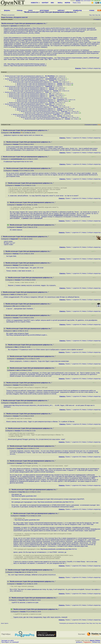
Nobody (52, 89)
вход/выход (77, 10)
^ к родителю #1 (76, 153)
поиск (30, 10)
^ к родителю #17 (76, 221)
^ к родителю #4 (76, 311)
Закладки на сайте (7, 641)
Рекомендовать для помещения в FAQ (68, 623)
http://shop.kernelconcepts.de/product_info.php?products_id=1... (33, 405)
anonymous (61, 100)
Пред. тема (92, 623)
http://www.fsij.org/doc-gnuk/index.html (24, 496)
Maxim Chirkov (95, 641)
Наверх (84, 138)
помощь (20, 10)
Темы (88, 623)
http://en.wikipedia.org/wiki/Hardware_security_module (22, 33)
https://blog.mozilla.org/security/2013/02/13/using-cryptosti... (52, 28)
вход (82, 1)
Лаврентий (49, 86)
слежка (92, 10)
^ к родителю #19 (76, 594)
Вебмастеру (96, 642)
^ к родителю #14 (76, 442)
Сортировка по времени (91, 125)
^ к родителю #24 (76, 605)
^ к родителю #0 (76, 138)
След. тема (98, 623)
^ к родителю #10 (76, 352)
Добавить (79, 642)
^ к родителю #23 (76, 509)
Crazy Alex (49, 104)
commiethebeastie (51, 79)
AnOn (47, 92)
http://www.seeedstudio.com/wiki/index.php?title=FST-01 (56, 502)
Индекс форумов (82, 623)
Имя (54, 98)
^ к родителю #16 (76, 198)
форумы (7, 10)
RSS (99, 125)
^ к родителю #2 (76, 179)
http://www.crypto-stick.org (51, 31)
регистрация (87, 1)
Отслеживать (97, 19)
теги (79, 3)
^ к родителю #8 (76, 288)
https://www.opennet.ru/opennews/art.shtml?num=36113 (28, 66)
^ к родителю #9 (76, 424)
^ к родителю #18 (76, 457)
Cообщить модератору (94, 68)
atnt (50, 97)
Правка (84, 68)
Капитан (52, 88)
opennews (14, 26)
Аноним (52, 77)
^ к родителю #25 (76, 566)
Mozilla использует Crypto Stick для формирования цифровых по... (25, 76)
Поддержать (87, 642)
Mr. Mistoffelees (50, 76)
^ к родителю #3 (76, 259)
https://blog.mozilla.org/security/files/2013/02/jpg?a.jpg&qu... (35, 58)
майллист (61, 10)
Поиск (75, 3)
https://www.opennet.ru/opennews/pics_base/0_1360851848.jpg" (79, 58)
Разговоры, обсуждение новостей (17, 17)
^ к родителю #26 (76, 620)
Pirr (50, 94)
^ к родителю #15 (76, 364)
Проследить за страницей (10, 642)
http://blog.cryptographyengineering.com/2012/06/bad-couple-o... (27, 335)
